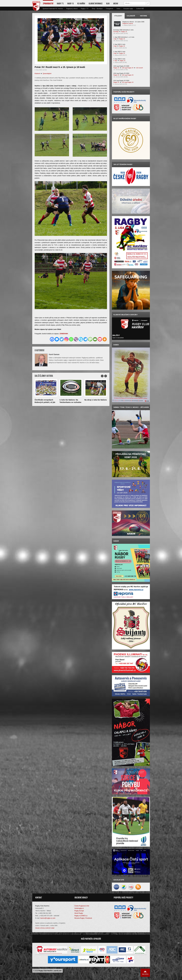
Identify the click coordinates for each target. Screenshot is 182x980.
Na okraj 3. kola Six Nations (96, 400)
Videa (118, 9)
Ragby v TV (85, 9)
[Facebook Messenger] (57, 339)
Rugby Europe (79, 911)
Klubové (37, 74)
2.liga (115, 46)
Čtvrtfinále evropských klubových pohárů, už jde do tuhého (45, 402)
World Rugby (79, 913)
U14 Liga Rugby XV (128, 82)
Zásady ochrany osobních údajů (45, 928)
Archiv (116, 4)
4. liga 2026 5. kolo (119, 59)
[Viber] (76, 339)
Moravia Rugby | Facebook (83, 918)
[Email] (95, 339)
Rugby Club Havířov (46, 971)
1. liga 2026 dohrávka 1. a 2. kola (124, 37)
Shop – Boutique (97, 9)
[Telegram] (85, 339)
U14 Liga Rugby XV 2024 (121, 81)
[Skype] (81, 339)
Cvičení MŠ (140, 9)
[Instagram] (66, 339)
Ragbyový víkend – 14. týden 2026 (133, 22)
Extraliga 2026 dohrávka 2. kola (123, 30)
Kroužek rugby (128, 9)
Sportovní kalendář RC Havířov (53, 9)
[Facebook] (52, 339)
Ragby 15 (70, 4)
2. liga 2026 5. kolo (119, 44)
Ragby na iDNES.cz (81, 916)
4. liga (115, 61)
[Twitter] (62, 339)
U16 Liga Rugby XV (128, 75)
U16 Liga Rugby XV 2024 (121, 73)
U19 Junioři (139, 68)
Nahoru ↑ (145, 973)
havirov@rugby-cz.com (48, 918)
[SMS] (90, 339)
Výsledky (118, 16)
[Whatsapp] (71, 339)
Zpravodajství (48, 4)
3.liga (115, 53)
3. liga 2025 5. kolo (119, 52)
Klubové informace (96, 4)
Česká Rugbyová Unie (82, 906)
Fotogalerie (110, 9)
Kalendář (131, 16)
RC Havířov (81, 4)
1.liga (115, 39)
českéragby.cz (79, 909)
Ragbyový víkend (72, 9)
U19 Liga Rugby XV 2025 (121, 66)
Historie (144, 16)
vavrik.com (58, 971)
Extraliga (116, 32)
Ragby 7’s (60, 4)
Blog (108, 4)
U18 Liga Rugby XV (128, 68)
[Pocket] (100, 339)
